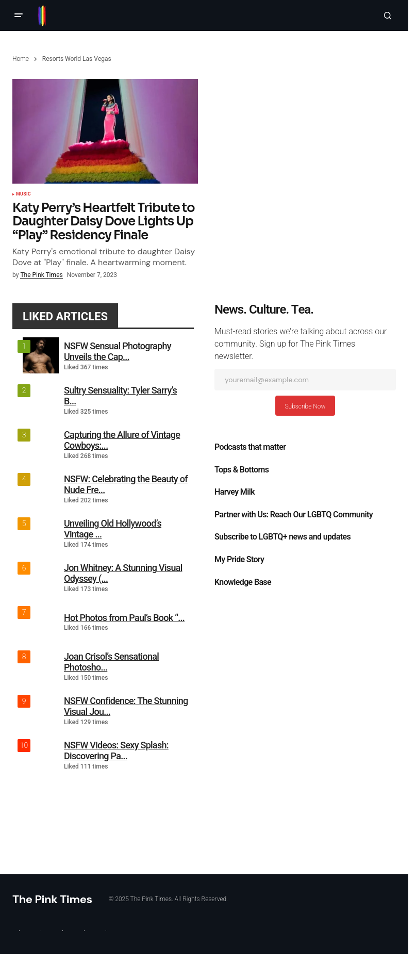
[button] (19, 15)
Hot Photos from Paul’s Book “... (124, 618)
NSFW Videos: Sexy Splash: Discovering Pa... (116, 751)
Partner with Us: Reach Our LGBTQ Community (294, 515)
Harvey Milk (235, 492)
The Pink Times (52, 899)
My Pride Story (239, 560)
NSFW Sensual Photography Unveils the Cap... (118, 352)
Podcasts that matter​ (250, 447)
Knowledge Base (243, 582)
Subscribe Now (305, 406)
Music (23, 194)
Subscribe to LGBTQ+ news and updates (282, 537)
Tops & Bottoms (242, 470)
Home (21, 59)
